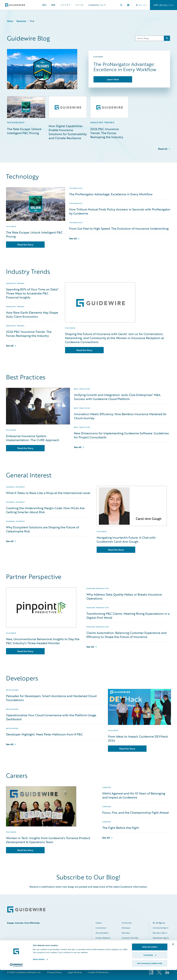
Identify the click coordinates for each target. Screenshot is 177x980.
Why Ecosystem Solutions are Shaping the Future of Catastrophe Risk (42, 529)
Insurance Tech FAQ (130, 938)
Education (126, 933)
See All (73, 238)
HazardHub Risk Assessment (128, 944)
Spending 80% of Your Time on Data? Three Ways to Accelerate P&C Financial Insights (32, 293)
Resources (21, 21)
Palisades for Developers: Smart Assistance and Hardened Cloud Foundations (51, 698)
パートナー (65, 5)
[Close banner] (173, 954)
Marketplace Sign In (161, 938)
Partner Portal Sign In (160, 944)
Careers (99, 923)
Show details (39, 969)
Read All (163, 149)
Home (10, 21)
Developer (126, 928)
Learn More (113, 79)
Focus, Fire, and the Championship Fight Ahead (135, 813)
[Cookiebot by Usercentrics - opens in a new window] (16, 975)
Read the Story (25, 245)
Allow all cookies (150, 957)
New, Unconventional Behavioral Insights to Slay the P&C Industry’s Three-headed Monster (43, 641)
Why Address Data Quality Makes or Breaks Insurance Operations (124, 596)
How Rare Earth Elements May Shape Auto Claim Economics (32, 315)
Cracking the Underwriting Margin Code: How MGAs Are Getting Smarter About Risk (45, 510)
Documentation (102, 933)
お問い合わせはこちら (163, 5)
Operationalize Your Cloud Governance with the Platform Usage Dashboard (51, 717)
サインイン (142, 5)
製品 (44, 5)
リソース (79, 5)
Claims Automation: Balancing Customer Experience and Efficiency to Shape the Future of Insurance (126, 635)
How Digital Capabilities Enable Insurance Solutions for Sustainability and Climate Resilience (68, 132)
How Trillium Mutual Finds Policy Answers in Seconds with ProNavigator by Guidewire (120, 211)
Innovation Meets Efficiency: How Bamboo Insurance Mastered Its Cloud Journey (120, 416)
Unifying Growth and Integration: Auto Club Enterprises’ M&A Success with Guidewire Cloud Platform (117, 397)
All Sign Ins (160, 923)
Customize (150, 965)
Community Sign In (161, 928)
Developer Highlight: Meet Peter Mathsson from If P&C (44, 734)
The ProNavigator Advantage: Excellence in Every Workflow (111, 194)
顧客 (53, 5)
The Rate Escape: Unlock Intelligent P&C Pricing (24, 131)
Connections (101, 928)
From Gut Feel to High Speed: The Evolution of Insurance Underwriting (119, 229)
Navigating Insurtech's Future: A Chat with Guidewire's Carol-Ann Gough (126, 540)
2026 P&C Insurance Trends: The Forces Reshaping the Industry (107, 133)
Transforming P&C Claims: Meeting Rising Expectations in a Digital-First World (128, 616)
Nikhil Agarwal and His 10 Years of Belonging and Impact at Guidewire (134, 795)
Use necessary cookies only (150, 973)
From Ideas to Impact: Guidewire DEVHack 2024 (138, 738)
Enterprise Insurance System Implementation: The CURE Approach (33, 438)
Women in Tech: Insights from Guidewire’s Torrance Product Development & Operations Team (48, 840)
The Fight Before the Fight (121, 828)
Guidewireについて (97, 5)
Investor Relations (103, 938)
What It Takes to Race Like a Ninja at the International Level (48, 493)
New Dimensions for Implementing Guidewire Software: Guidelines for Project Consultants (121, 435)
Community (127, 923)
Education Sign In (160, 933)
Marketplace (101, 943)
